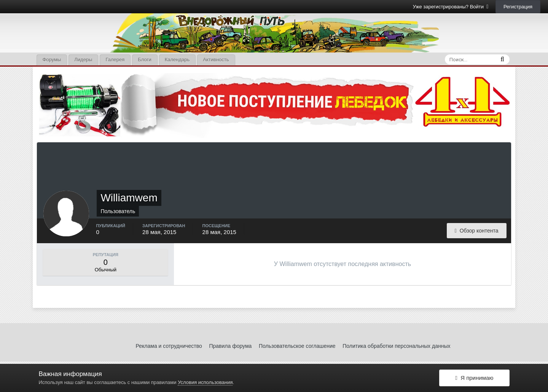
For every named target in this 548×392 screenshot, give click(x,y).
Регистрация (518, 7)
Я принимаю (474, 378)
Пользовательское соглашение (297, 346)
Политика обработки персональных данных (396, 346)
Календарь (177, 60)
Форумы (52, 60)
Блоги (144, 60)
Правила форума (230, 346)
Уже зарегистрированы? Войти (451, 7)
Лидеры (83, 60)
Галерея (115, 60)
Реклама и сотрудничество (169, 346)
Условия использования (205, 382)
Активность (216, 60)
